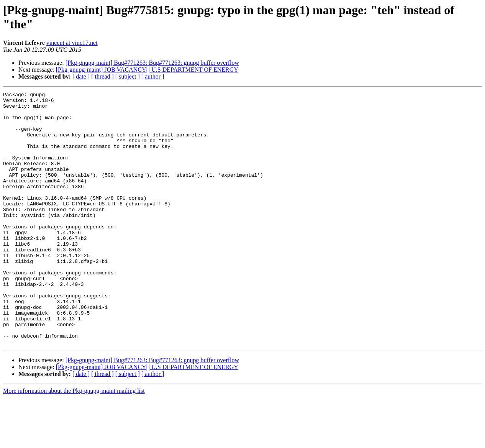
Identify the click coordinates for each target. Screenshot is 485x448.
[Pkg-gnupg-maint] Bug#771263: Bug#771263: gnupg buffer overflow (152, 63)
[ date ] (81, 76)
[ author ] (153, 76)
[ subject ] (128, 76)
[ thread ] (102, 76)
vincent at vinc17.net (72, 43)
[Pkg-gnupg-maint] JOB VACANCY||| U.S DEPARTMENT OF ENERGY (147, 70)
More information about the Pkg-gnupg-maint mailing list (74, 441)
